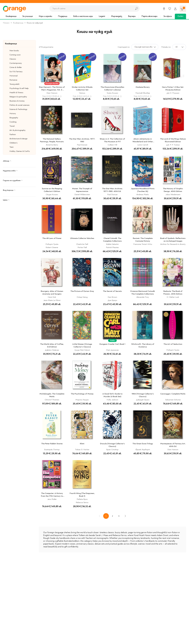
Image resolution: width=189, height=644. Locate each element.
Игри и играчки (45, 16)
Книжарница (11, 16)
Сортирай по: (124, 47)
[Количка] (183, 9)
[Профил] (175, 9)
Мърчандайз (117, 16)
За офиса (168, 16)
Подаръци (63, 16)
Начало (6, 23)
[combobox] (91, 9)
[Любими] (170, 9)
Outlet (180, 16)
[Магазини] (164, 9)
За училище (28, 16)
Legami (102, 16)
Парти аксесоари (149, 16)
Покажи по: (166, 47)
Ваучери (132, 16)
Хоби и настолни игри (83, 16)
